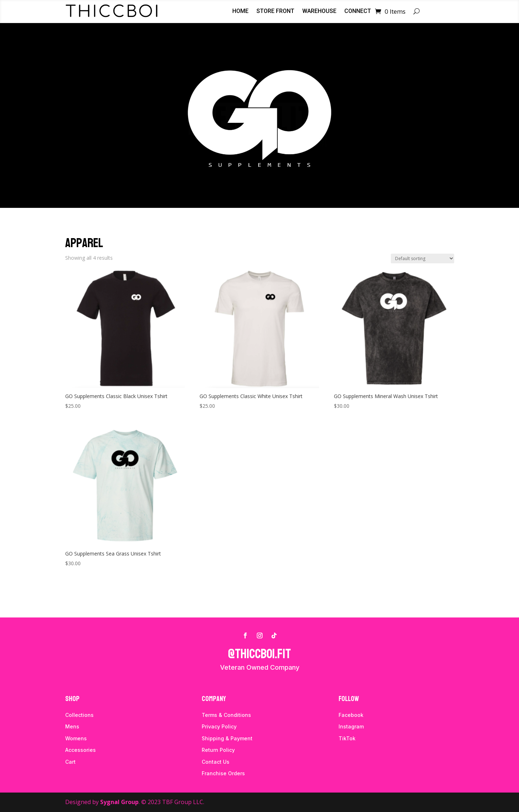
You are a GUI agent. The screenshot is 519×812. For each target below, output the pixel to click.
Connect (358, 12)
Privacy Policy (219, 726)
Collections (79, 715)
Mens (72, 726)
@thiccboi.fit (259, 654)
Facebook (351, 715)
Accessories (80, 750)
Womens (76, 738)
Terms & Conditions (226, 715)
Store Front (275, 12)
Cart (70, 762)
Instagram (351, 726)
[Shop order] (422, 258)
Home (240, 12)
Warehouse (319, 12)
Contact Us (216, 762)
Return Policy (218, 750)
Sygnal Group (119, 802)
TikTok (347, 738)
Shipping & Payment (227, 738)
